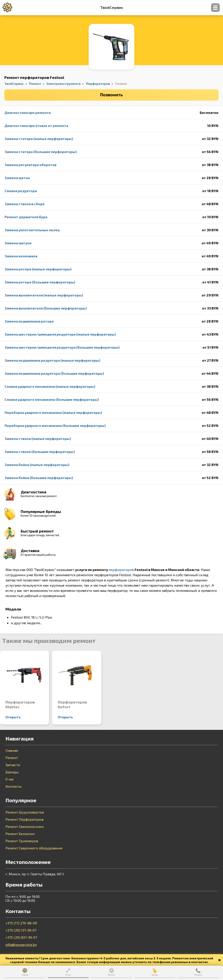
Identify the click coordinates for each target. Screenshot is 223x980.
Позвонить (111, 95)
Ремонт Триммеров (22, 841)
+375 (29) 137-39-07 (21, 930)
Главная (12, 750)
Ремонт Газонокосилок (25, 827)
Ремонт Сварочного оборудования (34, 848)
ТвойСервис (112, 8)
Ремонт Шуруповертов (25, 812)
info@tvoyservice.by (21, 944)
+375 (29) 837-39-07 (21, 937)
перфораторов (121, 570)
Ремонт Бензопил (20, 834)
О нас (10, 779)
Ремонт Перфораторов (24, 819)
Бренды (12, 772)
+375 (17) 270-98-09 (21, 923)
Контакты (14, 786)
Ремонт (12, 758)
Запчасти (13, 765)
